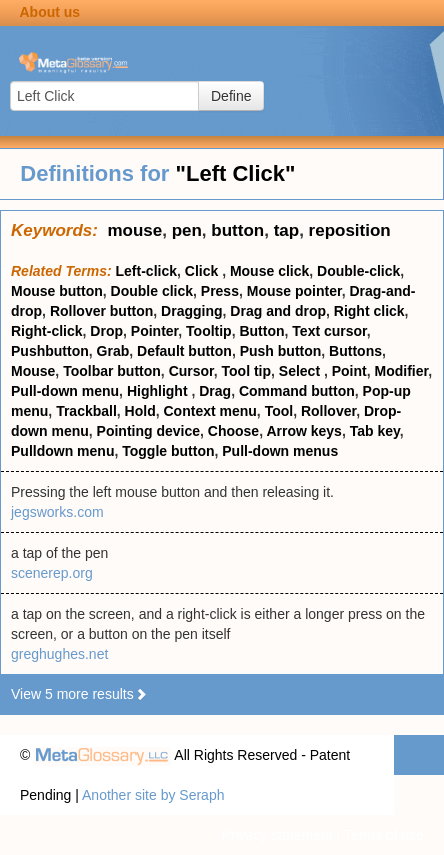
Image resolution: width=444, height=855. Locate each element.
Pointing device (148, 431)
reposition (350, 230)
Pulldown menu (62, 451)
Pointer (154, 331)
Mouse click (269, 271)
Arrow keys (303, 431)
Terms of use (384, 835)
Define (231, 96)
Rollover (328, 411)
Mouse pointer (294, 291)
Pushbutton (50, 351)
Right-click (47, 331)
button (237, 230)
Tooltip (209, 331)
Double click (152, 291)
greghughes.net (59, 654)
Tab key (375, 431)
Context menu (210, 411)
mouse (134, 230)
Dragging (191, 311)
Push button (281, 351)
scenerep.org (52, 573)
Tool (279, 411)
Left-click (146, 271)
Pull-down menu (65, 391)
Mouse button (57, 291)
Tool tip (247, 371)
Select (301, 371)
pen (187, 230)
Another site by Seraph (153, 795)
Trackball (86, 411)
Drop (106, 331)
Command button (297, 391)
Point (349, 371)
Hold (140, 411)
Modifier (402, 371)
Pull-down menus (280, 451)
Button (261, 331)
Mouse (33, 371)
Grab (113, 351)
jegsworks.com (57, 512)
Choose (233, 431)
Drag (215, 391)
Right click (369, 311)
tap (287, 230)
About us (49, 12)
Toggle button (168, 451)
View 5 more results (79, 694)
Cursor (191, 371)
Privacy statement (276, 835)
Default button (184, 351)
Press (220, 291)
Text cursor (329, 331)
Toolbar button (112, 371)
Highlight (159, 391)
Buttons (355, 351)
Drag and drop (278, 311)
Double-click (358, 271)
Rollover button (101, 311)
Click (203, 271)
